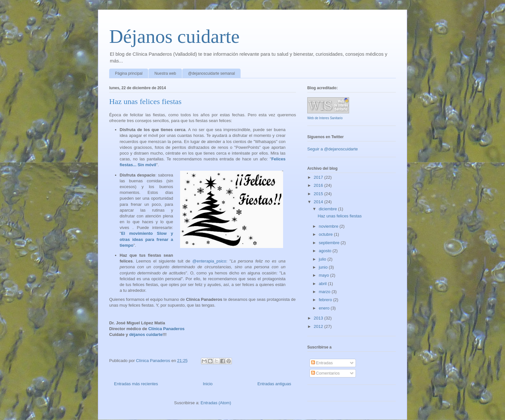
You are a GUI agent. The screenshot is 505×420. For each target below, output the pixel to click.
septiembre (330, 243)
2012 (319, 326)
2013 (319, 318)
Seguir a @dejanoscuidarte (333, 149)
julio (323, 259)
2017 (319, 177)
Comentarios (325, 373)
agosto (326, 251)
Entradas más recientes (136, 384)
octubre (326, 234)
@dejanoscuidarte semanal (212, 73)
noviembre (329, 226)
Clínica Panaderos (166, 329)
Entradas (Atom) (216, 403)
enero (325, 308)
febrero (326, 300)
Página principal (129, 73)
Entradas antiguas (274, 384)
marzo (325, 292)
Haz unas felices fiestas (145, 101)
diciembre (329, 209)
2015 (319, 194)
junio (324, 267)
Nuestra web (165, 73)
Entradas (322, 363)
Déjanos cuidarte (174, 36)
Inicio (208, 384)
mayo (324, 275)
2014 (319, 202)
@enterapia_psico (209, 261)
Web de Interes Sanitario (325, 118)
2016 (319, 185)
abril (323, 284)
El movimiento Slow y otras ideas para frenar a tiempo (147, 239)
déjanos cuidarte (146, 334)
